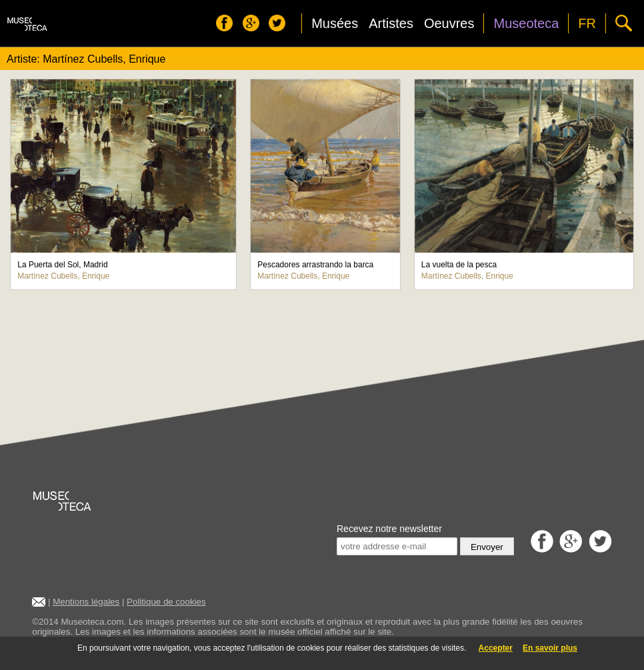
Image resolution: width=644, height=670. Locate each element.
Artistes (391, 23)
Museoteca (526, 23)
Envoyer (487, 547)
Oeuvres (449, 23)
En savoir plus (550, 648)
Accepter (496, 648)
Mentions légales (86, 602)
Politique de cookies (166, 602)
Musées (335, 23)
